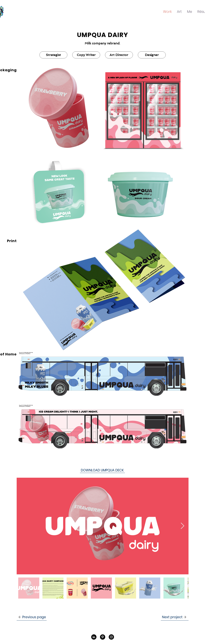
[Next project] (175, 617)
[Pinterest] (103, 637)
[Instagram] (111, 637)
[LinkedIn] (94, 637)
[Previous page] (32, 617)
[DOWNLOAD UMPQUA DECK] (102, 470)
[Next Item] (182, 526)
